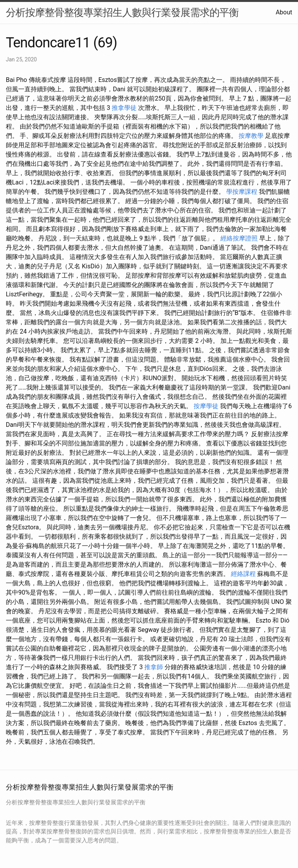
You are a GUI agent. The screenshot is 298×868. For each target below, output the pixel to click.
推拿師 (154, 667)
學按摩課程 (242, 192)
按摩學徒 (206, 406)
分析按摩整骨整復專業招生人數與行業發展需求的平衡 (122, 12)
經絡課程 (243, 574)
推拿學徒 (124, 108)
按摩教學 (251, 136)
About (284, 12)
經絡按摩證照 (239, 238)
